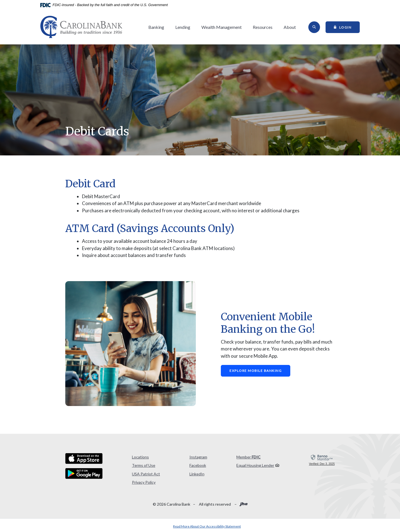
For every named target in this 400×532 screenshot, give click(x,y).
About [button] (290, 27)
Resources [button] (263, 27)
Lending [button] (183, 27)
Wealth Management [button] (222, 27)
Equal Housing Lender (255, 465)
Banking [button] (156, 27)
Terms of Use (144, 465)
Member (248, 457)
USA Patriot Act (146, 474)
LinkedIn (197, 474)
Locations (140, 457)
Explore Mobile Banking (256, 371)
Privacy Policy (144, 482)
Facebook (198, 465)
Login (347, 27)
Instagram (198, 457)
